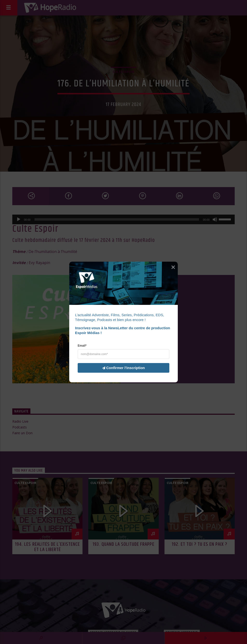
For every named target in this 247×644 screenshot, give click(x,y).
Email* (82, 346)
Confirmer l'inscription (121, 368)
